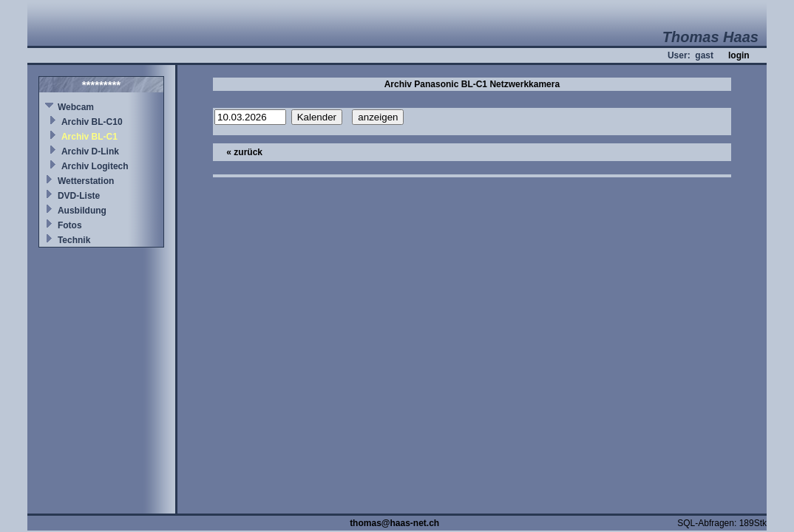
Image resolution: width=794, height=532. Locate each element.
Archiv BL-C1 (89, 137)
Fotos (70, 225)
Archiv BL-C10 (92, 122)
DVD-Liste (79, 196)
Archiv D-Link (90, 151)
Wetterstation (86, 181)
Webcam (76, 107)
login (739, 55)
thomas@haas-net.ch (394, 523)
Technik (74, 240)
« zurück (244, 152)
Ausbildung (82, 211)
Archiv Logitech (95, 166)
